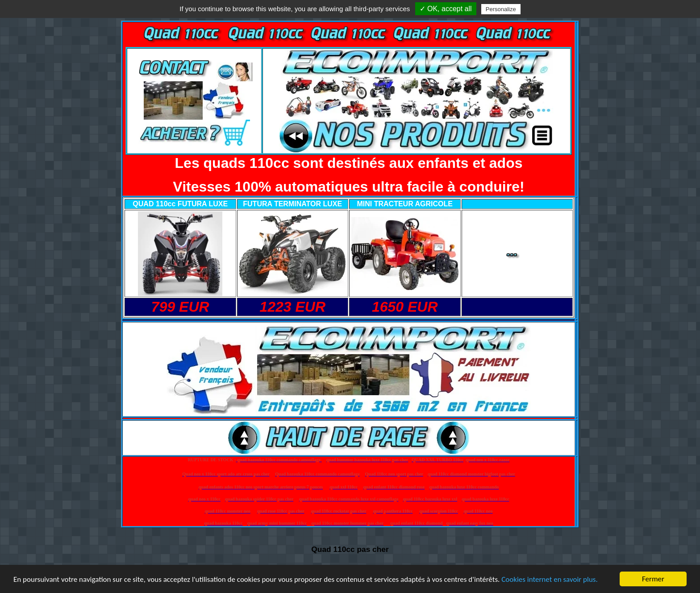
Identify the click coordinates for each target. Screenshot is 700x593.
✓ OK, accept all (446, 9)
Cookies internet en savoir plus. (550, 579)
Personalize (501, 9)
